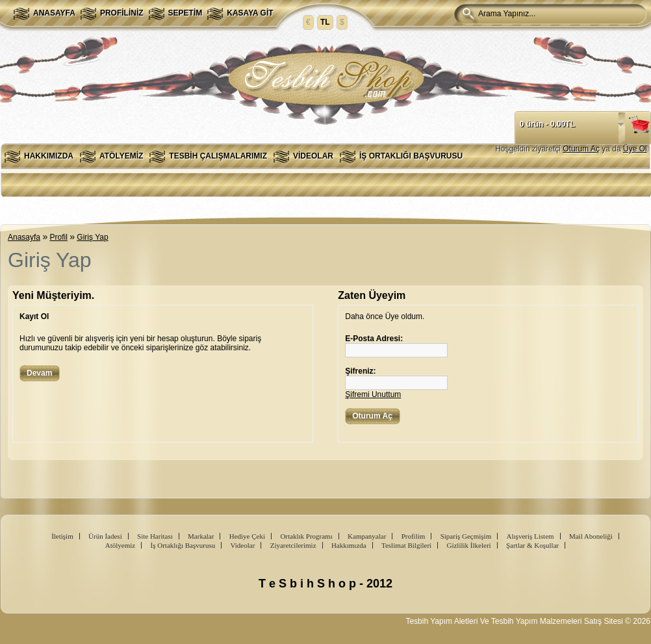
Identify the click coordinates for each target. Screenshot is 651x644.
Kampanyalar (367, 536)
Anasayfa (54, 13)
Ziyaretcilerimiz (293, 545)
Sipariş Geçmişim (466, 536)
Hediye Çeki (247, 536)
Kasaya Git (250, 13)
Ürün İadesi (105, 536)
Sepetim (185, 13)
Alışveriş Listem (530, 536)
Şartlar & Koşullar (532, 545)
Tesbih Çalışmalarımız (218, 156)
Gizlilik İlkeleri (468, 545)
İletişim (62, 536)
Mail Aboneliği (591, 536)
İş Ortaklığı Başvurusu (411, 156)
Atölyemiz (121, 156)
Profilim (414, 536)
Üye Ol (635, 149)
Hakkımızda (49, 156)
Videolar (313, 156)
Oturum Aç (581, 149)
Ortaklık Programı (306, 536)
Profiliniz (122, 13)
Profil (59, 237)
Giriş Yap (92, 237)
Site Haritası (155, 536)
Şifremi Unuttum (373, 394)
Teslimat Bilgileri (406, 545)
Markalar (201, 536)
